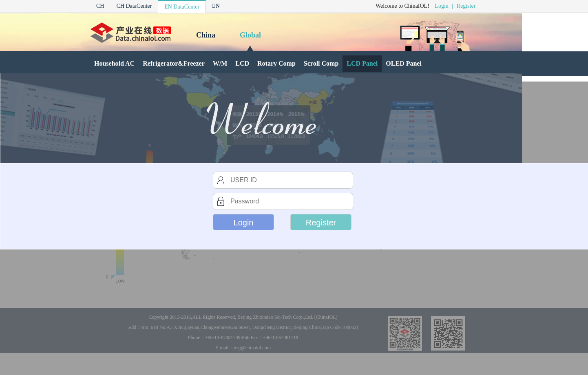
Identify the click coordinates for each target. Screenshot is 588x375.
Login (441, 6)
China (206, 35)
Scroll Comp (321, 63)
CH (100, 6)
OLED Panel (404, 63)
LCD (242, 63)
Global (250, 35)
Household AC (114, 63)
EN (216, 6)
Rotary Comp (276, 63)
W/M (220, 63)
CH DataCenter (134, 6)
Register (466, 6)
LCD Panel (362, 63)
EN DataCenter (182, 7)
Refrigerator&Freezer (174, 63)
